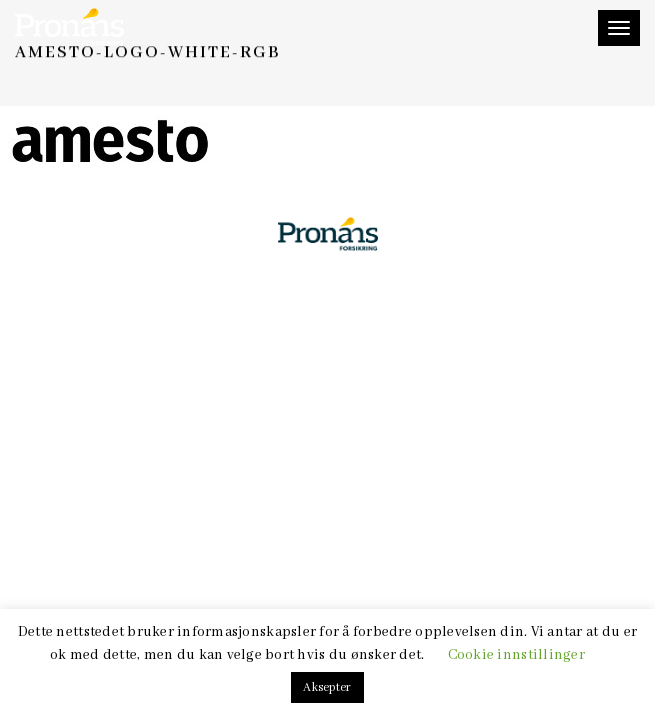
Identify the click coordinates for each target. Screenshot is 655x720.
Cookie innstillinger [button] (516, 655)
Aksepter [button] (327, 687)
